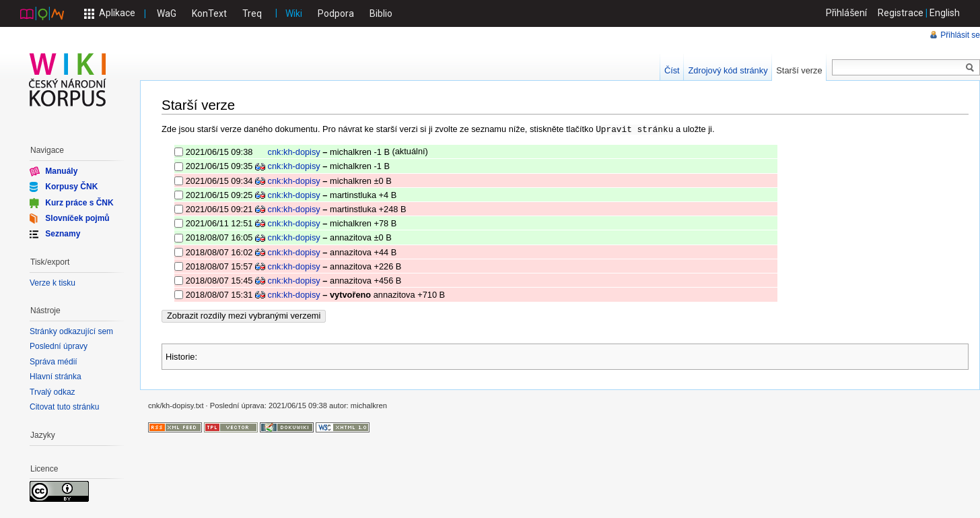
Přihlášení (847, 13)
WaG (167, 13)
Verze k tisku (53, 283)
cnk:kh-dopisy (294, 151)
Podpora (336, 13)
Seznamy (63, 234)
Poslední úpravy (59, 346)
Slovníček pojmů (77, 218)
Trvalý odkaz (53, 392)
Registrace (901, 13)
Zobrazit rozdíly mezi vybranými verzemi (244, 315)
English (945, 13)
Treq (252, 13)
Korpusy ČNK (71, 187)
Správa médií (54, 362)
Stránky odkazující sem (71, 331)
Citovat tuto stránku (64, 407)
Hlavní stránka (56, 377)
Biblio (381, 13)
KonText (209, 13)
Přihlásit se (960, 35)
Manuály (61, 171)
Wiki (294, 13)
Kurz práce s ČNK (79, 202)
